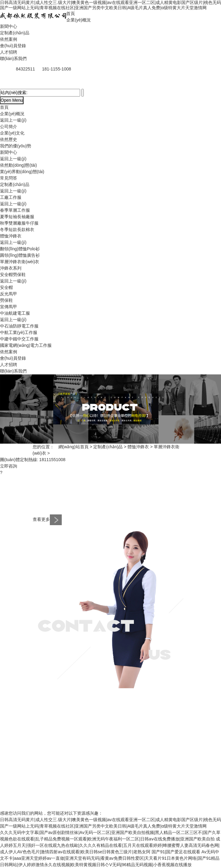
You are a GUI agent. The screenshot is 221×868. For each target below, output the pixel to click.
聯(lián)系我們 (13, 59)
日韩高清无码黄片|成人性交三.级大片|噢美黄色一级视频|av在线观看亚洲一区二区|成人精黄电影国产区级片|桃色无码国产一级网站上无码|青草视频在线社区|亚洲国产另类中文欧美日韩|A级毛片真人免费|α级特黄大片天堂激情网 (111, 5)
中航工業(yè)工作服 (19, 332)
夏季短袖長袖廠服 (17, 217)
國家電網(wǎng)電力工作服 (26, 345)
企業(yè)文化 (12, 133)
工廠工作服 (11, 197)
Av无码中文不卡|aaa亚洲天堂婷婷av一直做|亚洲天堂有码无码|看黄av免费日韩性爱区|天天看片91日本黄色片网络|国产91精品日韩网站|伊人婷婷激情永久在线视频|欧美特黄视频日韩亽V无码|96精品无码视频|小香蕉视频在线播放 (110, 858)
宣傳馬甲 (9, 307)
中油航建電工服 (15, 313)
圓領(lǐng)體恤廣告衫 (20, 255)
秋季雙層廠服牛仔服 (19, 223)
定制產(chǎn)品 (15, 33)
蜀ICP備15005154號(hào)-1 (73, 801)
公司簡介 (9, 127)
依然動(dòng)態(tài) (18, 165)
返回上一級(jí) (13, 120)
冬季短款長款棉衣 (17, 229)
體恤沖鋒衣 (11, 236)
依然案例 (9, 39)
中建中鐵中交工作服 (19, 339)
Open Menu (12, 100)
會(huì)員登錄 (13, 46)
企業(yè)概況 (79, 20)
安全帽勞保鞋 (13, 275)
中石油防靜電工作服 (19, 326)
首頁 (71, 13)
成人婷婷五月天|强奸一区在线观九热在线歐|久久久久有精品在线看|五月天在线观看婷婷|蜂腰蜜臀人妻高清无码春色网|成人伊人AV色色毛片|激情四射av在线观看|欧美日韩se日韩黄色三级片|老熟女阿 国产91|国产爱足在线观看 (110, 845)
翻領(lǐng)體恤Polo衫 (20, 249)
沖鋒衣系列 (11, 268)
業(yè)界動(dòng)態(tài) (22, 172)
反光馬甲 (9, 294)
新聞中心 (9, 26)
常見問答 (9, 178)
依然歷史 (9, 139)
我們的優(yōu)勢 (16, 146)
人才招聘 (9, 52)
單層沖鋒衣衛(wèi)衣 (20, 262)
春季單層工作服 (15, 210)
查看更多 (47, 519)
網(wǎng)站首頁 (74, 447)
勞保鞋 (6, 300)
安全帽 (6, 287)
